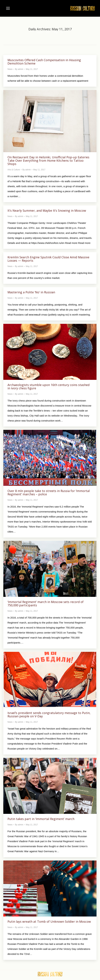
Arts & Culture (14, 170)
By (19, 69)
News (10, 69)
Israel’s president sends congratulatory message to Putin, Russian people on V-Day (49, 714)
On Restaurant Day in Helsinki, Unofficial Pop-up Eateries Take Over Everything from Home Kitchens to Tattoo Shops (48, 160)
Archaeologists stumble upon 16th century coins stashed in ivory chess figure (49, 386)
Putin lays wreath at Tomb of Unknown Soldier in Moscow (49, 921)
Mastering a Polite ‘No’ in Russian (31, 292)
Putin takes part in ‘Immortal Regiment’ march (41, 819)
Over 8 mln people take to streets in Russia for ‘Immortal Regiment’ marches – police (49, 492)
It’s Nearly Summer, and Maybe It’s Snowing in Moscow (47, 210)
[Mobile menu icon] (8, 8)
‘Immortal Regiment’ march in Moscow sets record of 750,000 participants (46, 603)
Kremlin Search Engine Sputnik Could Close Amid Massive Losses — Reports (48, 259)
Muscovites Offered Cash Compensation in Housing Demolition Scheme (44, 62)
